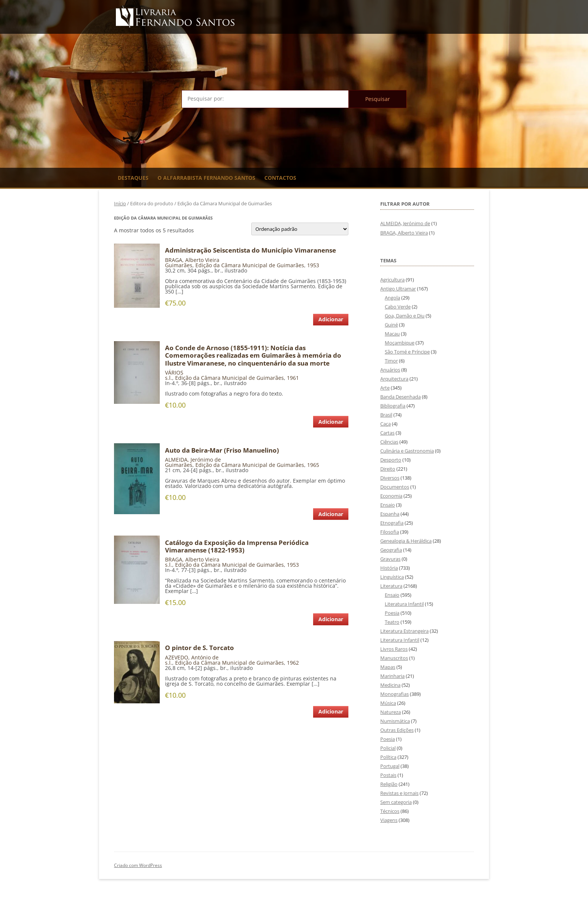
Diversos (390, 478)
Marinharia (392, 676)
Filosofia (390, 532)
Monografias (394, 694)
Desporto (391, 460)
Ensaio (388, 505)
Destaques (133, 178)
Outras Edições (397, 730)
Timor (391, 361)
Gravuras (390, 559)
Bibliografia (393, 406)
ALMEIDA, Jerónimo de (193, 460)
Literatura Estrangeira (404, 631)
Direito (388, 469)
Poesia (392, 613)
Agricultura (392, 280)
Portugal (390, 766)
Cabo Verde (398, 307)
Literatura (391, 586)
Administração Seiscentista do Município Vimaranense (250, 250)
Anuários (390, 370)
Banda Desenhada (400, 397)
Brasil (386, 415)
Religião (389, 784)
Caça (385, 424)
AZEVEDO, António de (192, 657)
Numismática (395, 721)
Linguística (392, 577)
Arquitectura (394, 379)
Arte (385, 388)
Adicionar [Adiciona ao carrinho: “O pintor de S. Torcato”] (331, 711)
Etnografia (392, 523)
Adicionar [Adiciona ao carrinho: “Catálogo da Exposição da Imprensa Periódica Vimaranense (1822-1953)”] (331, 619)
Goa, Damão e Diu (405, 316)
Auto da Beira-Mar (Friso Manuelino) (222, 450)
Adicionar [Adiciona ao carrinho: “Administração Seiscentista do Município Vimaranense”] (331, 319)
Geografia (391, 550)
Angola (392, 298)
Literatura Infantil (404, 604)
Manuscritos (394, 658)
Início (120, 203)
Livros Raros (394, 649)
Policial (388, 748)
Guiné (391, 325)
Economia (391, 496)
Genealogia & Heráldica (406, 541)
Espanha (390, 514)
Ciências (389, 442)
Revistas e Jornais (399, 793)
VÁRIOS (174, 372)
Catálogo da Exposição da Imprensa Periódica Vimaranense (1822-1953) (237, 546)
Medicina (390, 685)
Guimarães (179, 265)
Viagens (389, 820)
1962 (293, 663)
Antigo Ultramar (398, 289)
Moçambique (400, 343)
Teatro (392, 622)
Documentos (395, 487)
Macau (392, 334)
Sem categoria (396, 802)
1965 (313, 465)
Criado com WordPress (138, 865)
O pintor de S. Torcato (199, 648)
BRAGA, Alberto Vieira (192, 260)
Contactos (280, 178)
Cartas (387, 433)
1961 (293, 378)
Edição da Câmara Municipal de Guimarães (250, 265)
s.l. (169, 378)
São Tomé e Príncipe (407, 352)
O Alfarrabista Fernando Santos (206, 178)
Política (388, 757)
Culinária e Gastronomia (407, 451)
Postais (388, 775)
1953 (313, 265)
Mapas (388, 667)
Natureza (391, 712)
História (389, 568)
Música (388, 703)
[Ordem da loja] (300, 229)
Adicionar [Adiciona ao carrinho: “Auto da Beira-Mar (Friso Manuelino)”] (331, 514)
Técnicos (390, 811)
